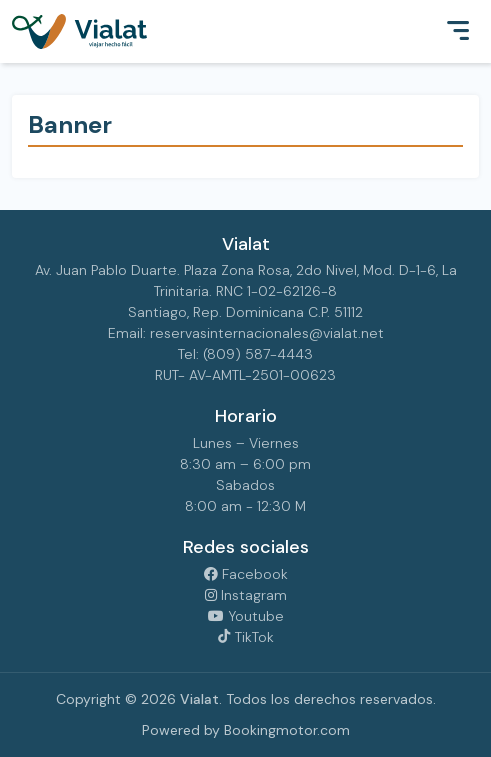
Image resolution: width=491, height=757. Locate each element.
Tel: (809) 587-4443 (245, 354)
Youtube (246, 616)
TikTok (245, 637)
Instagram (246, 595)
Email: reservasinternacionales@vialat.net (246, 333)
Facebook (246, 574)
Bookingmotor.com (287, 730)
